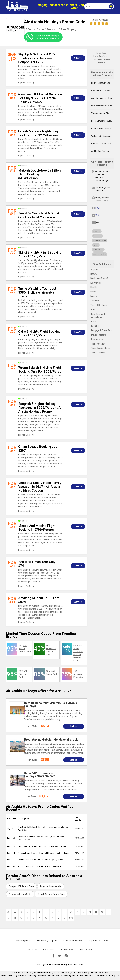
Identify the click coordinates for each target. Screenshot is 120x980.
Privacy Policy (66, 950)
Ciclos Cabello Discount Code (103, 128)
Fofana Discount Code (102, 106)
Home (93, 292)
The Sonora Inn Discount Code (103, 113)
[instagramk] (66, 956)
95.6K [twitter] (98, 215)
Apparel (94, 269)
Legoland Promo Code (51, 886)
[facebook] (53, 956)
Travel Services (98, 353)
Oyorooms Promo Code (20, 894)
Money (94, 296)
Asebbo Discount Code (102, 98)
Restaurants (97, 339)
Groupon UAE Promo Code (21, 886)
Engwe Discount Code (101, 83)
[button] (111, 6)
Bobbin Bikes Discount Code (103, 91)
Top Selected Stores (98, 941)
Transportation (98, 344)
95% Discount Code (23, 674)
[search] (96, 6)
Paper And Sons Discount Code (103, 144)
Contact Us (48, 950)
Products (65, 5)
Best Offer (74, 6)
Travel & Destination (100, 305)
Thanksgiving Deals (22, 941)
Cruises (95, 310)
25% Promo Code (79, 674)
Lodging (95, 326)
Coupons (53, 5)
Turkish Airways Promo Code (51, 894)
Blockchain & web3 (99, 278)
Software (95, 301)
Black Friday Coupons (47, 941)
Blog (81, 5)
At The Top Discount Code (103, 151)
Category (42, 5)
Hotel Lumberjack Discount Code (103, 121)
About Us (33, 950)
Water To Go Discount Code (103, 136)
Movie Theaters (99, 335)
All (9, 912)
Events (94, 321)
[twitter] (59, 956)
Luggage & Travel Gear (102, 330)
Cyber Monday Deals (73, 941)
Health (94, 287)
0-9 (71, 918)
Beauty (94, 274)
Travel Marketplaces (101, 348)
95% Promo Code (25, 649)
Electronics (96, 283)
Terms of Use (85, 950)
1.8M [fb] (97, 208)
